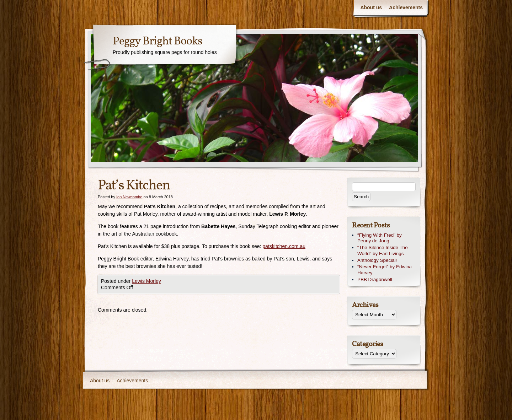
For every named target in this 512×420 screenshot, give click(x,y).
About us (371, 7)
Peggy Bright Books (158, 42)
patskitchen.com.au (284, 246)
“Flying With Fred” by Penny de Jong (380, 238)
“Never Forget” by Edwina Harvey (385, 270)
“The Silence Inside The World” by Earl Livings (383, 251)
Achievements (406, 7)
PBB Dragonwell (375, 279)
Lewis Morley (146, 281)
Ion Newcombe (129, 197)
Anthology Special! (377, 260)
